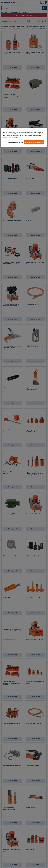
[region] (24, 137)
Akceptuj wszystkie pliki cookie (34, 142)
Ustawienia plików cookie (16, 142)
